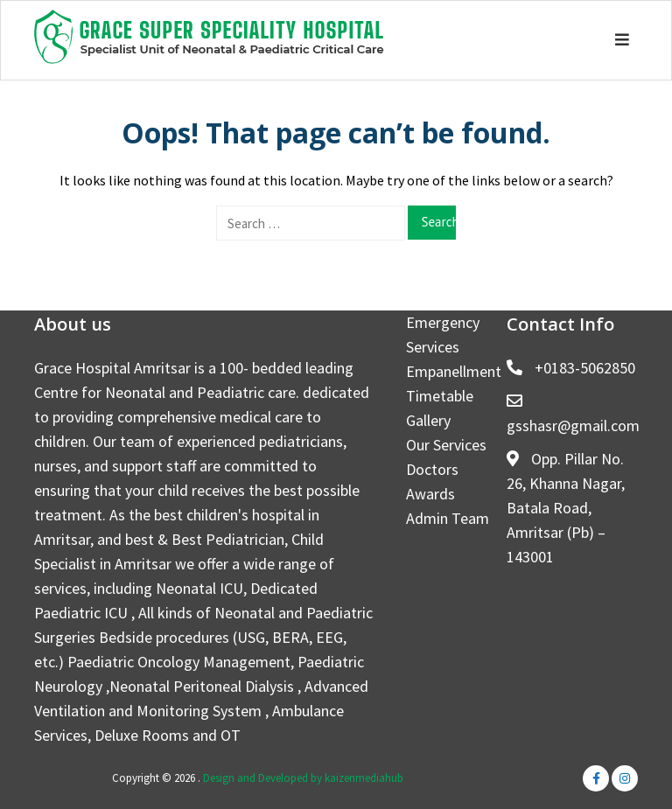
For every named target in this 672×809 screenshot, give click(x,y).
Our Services (446, 445)
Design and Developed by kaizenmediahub (303, 778)
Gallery (428, 420)
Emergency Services (443, 335)
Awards (430, 494)
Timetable (440, 396)
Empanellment (454, 371)
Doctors (432, 469)
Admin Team (448, 518)
